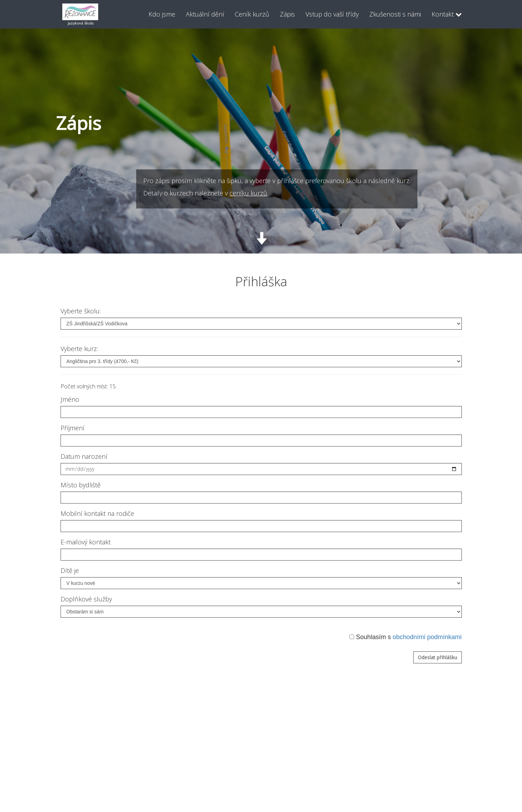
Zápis (287, 14)
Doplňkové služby (86, 599)
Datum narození (84, 456)
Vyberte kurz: (79, 349)
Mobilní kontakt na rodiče (97, 513)
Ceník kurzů (252, 14)
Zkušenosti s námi (395, 14)
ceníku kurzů (340, 193)
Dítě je (70, 570)
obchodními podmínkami (427, 637)
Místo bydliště (81, 485)
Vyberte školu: (81, 311)
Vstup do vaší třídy (332, 14)
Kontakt (447, 14)
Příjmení (73, 428)
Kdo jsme (162, 14)
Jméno (70, 399)
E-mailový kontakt (86, 542)
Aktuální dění (205, 14)
